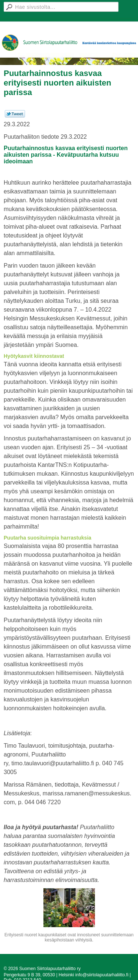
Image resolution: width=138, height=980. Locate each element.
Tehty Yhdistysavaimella (27, 961)
